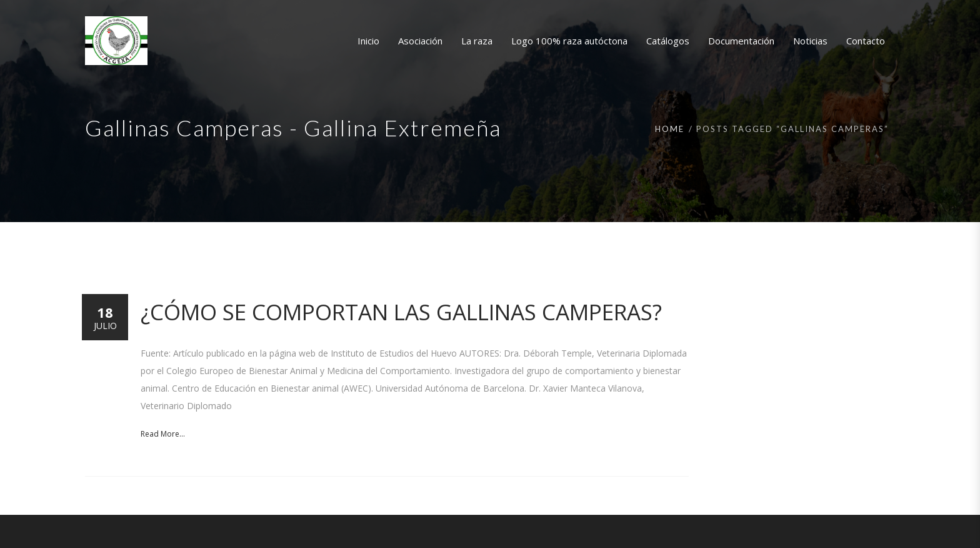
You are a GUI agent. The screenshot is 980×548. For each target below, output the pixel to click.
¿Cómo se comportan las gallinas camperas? (401, 312)
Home (670, 129)
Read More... (163, 434)
